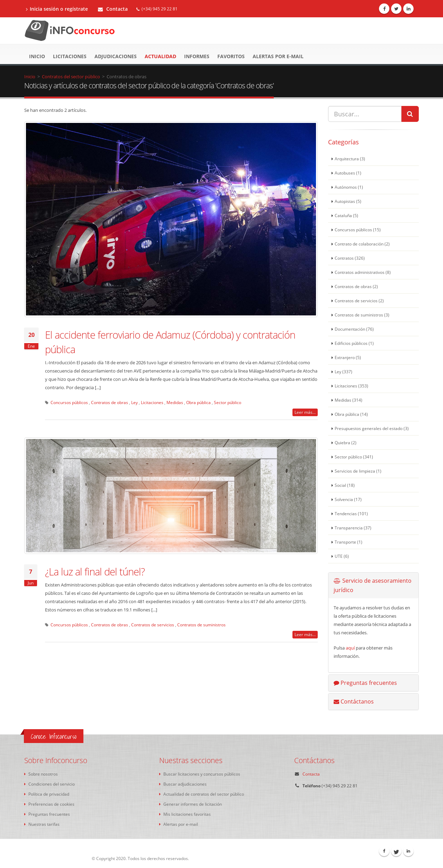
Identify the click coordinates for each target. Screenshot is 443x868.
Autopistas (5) (348, 201)
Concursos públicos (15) (358, 230)
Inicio (37, 56)
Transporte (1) (349, 542)
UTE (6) (342, 556)
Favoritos (231, 56)
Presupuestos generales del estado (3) (372, 428)
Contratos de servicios (153, 625)
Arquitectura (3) (350, 159)
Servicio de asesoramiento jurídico (373, 585)
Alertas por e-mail (278, 56)
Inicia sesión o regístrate (57, 9)
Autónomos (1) (349, 187)
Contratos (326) (350, 258)
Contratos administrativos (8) (363, 272)
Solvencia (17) (348, 499)
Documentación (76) (354, 329)
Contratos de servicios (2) (359, 301)
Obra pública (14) (351, 414)
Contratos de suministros (201, 625)
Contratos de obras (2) (356, 286)
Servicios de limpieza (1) (358, 471)
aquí (350, 648)
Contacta (113, 9)
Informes (197, 56)
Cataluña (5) (346, 215)
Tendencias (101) (351, 513)
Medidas (175, 402)
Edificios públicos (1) (354, 343)
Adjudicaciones (116, 56)
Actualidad (160, 56)
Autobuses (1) (348, 173)
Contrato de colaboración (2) (362, 244)
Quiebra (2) (346, 442)
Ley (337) (343, 372)
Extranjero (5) (348, 357)
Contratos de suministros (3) (362, 315)
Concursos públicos (69, 402)
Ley (134, 402)
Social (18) (345, 485)
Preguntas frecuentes (365, 683)
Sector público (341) (354, 457)
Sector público (228, 402)
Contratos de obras (110, 402)
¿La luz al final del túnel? (95, 571)
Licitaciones (70, 56)
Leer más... (305, 412)
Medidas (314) (349, 400)
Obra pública (198, 402)
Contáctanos (354, 701)
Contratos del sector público (71, 77)
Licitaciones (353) (351, 386)
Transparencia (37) (353, 528)
